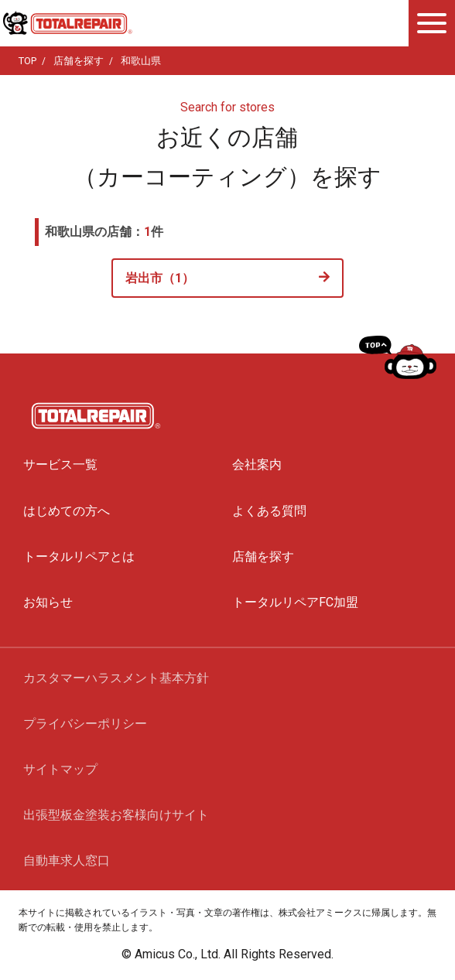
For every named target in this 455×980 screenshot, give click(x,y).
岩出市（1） (160, 278)
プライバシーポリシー (85, 724)
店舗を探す (263, 557)
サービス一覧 (60, 464)
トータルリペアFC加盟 (295, 602)
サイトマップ (60, 769)
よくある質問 (269, 511)
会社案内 (257, 464)
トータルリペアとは (79, 557)
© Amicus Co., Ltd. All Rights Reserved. (227, 954)
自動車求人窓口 (67, 860)
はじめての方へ (67, 511)
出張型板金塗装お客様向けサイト (116, 815)
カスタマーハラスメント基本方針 (116, 678)
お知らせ (48, 602)
